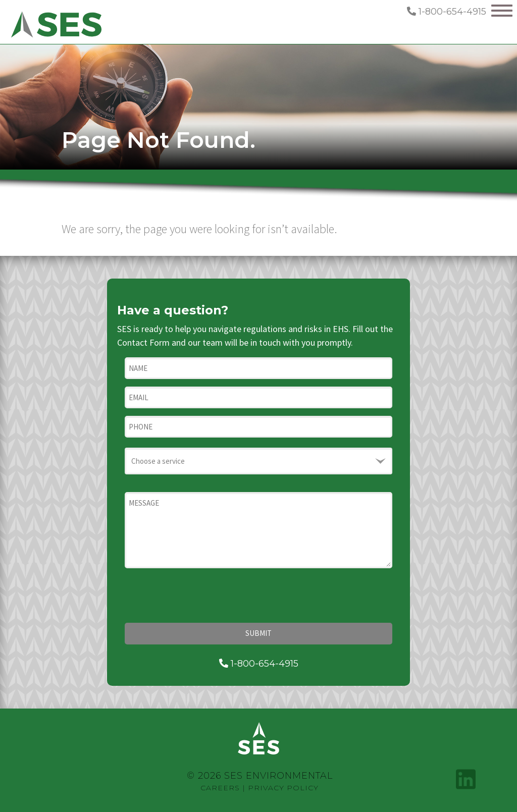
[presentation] (201, 596)
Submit (258, 633)
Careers (220, 788)
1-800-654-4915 (447, 12)
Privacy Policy (283, 788)
